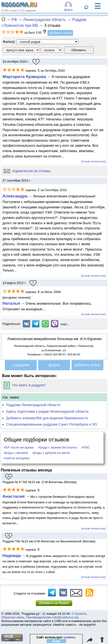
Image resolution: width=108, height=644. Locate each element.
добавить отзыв (87, 365)
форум (54, 365)
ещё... (65, 324)
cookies (69, 637)
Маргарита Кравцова (24, 77)
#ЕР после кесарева (19, 447)
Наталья (11, 303)
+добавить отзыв (60, 33)
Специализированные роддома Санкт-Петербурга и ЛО (52, 424)
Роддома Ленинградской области (33, 405)
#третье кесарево (17, 458)
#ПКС (86, 447)
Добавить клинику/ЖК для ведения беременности (47, 418)
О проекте (79, 614)
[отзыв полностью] (93, 161)
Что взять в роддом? (25, 385)
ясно (56, 641)
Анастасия (14, 496)
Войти (69, 10)
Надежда (12, 556)
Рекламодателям (38, 617)
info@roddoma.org (66, 617)
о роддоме (21, 365)
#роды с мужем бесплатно (58, 447)
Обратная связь (13, 617)
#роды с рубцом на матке (51, 453)
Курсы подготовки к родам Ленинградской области (47, 411)
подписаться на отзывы (27, 171)
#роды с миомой (16, 453)
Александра (15, 196)
